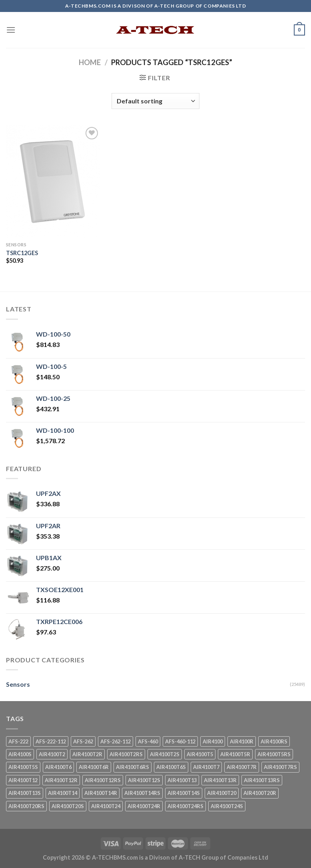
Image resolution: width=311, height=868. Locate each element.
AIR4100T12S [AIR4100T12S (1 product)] (144, 780)
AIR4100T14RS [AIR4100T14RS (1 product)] (142, 793)
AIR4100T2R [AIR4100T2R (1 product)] (87, 754)
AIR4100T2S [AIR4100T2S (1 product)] (165, 754)
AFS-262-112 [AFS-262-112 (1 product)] (116, 741)
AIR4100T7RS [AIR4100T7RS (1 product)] (280, 767)
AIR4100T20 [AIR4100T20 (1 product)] (222, 793)
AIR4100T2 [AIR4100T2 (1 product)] (52, 754)
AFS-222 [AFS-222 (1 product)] (18, 741)
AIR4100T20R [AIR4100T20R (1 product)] (260, 793)
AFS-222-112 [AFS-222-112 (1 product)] (51, 741)
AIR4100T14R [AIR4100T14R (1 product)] (101, 793)
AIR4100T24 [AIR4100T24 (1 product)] (106, 806)
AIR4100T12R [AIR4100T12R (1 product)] (61, 780)
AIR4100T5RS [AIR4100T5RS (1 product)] (274, 754)
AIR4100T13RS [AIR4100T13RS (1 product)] (262, 780)
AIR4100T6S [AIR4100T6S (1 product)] (171, 767)
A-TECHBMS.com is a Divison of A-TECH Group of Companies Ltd (180, 857)
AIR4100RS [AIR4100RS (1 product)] (274, 741)
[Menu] (11, 30)
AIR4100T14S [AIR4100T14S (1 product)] (184, 793)
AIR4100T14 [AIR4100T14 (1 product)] (63, 793)
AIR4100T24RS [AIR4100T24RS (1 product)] (185, 806)
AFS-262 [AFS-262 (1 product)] (83, 741)
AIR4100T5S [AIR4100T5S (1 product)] (23, 767)
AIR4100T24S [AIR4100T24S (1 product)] (227, 806)
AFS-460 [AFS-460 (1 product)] (148, 741)
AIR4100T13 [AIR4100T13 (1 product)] (182, 780)
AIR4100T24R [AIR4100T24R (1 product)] (144, 806)
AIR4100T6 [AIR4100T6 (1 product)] (58, 767)
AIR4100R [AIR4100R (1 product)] (242, 741)
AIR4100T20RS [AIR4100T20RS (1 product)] (26, 806)
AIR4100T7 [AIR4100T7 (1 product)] (206, 767)
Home (90, 62)
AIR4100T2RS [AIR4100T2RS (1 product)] (126, 754)
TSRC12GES (22, 253)
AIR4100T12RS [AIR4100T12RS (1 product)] (103, 780)
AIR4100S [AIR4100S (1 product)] (20, 754)
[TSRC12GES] (53, 181)
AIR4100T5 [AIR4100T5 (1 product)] (200, 754)
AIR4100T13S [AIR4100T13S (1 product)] (25, 793)
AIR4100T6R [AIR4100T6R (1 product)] (94, 767)
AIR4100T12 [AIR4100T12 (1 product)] (23, 780)
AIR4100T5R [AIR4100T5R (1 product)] (235, 754)
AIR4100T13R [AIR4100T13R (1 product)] (220, 780)
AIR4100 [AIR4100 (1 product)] (213, 741)
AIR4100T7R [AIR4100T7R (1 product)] (242, 767)
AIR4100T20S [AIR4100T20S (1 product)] (68, 806)
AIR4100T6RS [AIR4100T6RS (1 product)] (133, 767)
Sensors (18, 684)
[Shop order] (155, 101)
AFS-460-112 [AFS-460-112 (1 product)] (180, 741)
